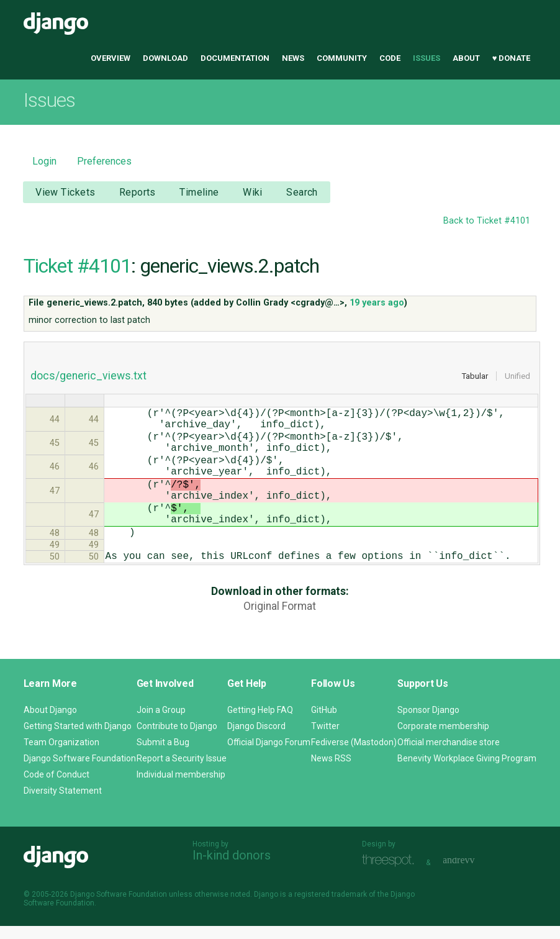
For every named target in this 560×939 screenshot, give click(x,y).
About (466, 58)
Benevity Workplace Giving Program (467, 771)
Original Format (280, 638)
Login (44, 161)
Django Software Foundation (80, 771)
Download (165, 58)
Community (342, 58)
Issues (427, 58)
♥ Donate (512, 58)
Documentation (235, 58)
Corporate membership (443, 739)
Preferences (104, 161)
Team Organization (61, 755)
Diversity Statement (63, 804)
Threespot (391, 874)
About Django (50, 723)
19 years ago (377, 303)
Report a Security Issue (182, 771)
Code (390, 58)
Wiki (253, 192)
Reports (138, 192)
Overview (111, 58)
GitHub (324, 723)
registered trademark (331, 907)
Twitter (325, 739)
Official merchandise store (449, 755)
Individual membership (181, 787)
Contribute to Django (177, 739)
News (293, 58)
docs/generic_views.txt (88, 376)
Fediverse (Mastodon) (354, 755)
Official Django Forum (269, 755)
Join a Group (161, 723)
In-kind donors (232, 868)
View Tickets (65, 192)
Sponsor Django (428, 723)
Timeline (199, 192)
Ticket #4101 (77, 266)
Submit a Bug (163, 755)
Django (56, 24)
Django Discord (256, 739)
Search (302, 192)
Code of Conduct (56, 787)
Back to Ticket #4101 (487, 221)
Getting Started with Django (78, 739)
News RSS (331, 771)
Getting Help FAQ (260, 723)
